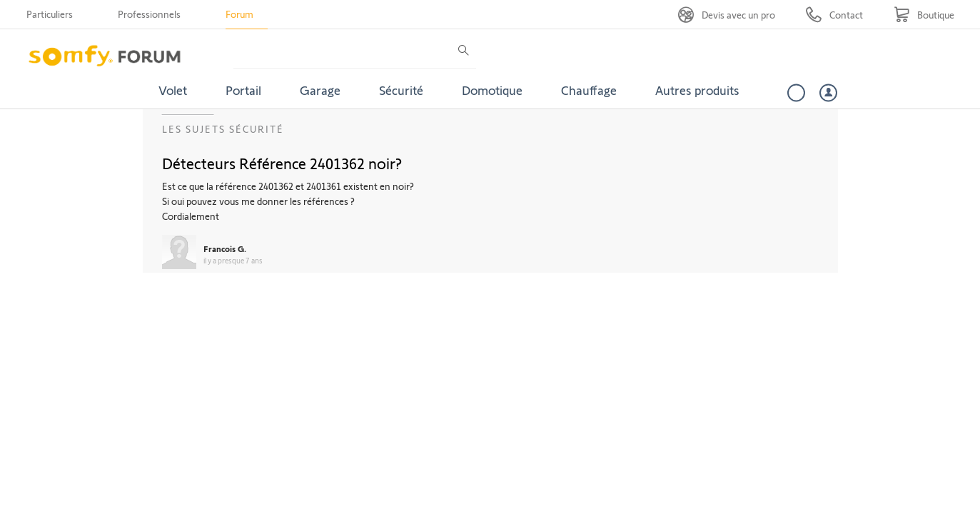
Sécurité (401, 90)
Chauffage (589, 90)
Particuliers (50, 14)
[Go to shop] (924, 15)
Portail (243, 90)
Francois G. (225, 248)
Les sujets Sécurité (223, 129)
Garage (320, 90)
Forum (239, 14)
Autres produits (697, 90)
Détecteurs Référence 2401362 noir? (282, 163)
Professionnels (149, 14)
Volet (173, 90)
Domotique (492, 90)
